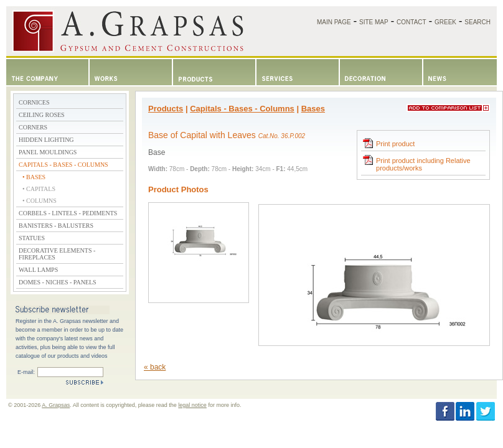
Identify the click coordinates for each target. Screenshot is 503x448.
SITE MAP (374, 22)
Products (166, 109)
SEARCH (477, 22)
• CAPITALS (39, 189)
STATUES (32, 238)
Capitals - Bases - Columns (242, 109)
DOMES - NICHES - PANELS (58, 282)
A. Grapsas (56, 405)
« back (155, 367)
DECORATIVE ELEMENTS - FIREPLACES (57, 254)
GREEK (445, 22)
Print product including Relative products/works (416, 163)
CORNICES (34, 102)
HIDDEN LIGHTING (46, 140)
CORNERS (33, 127)
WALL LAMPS (38, 270)
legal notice (192, 405)
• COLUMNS (40, 201)
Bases (313, 109)
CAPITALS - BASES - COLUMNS (63, 165)
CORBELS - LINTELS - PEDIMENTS (68, 213)
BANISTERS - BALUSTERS (56, 226)
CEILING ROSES (42, 115)
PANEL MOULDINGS (48, 152)
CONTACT (411, 22)
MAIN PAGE (334, 22)
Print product (388, 143)
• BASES (34, 177)
